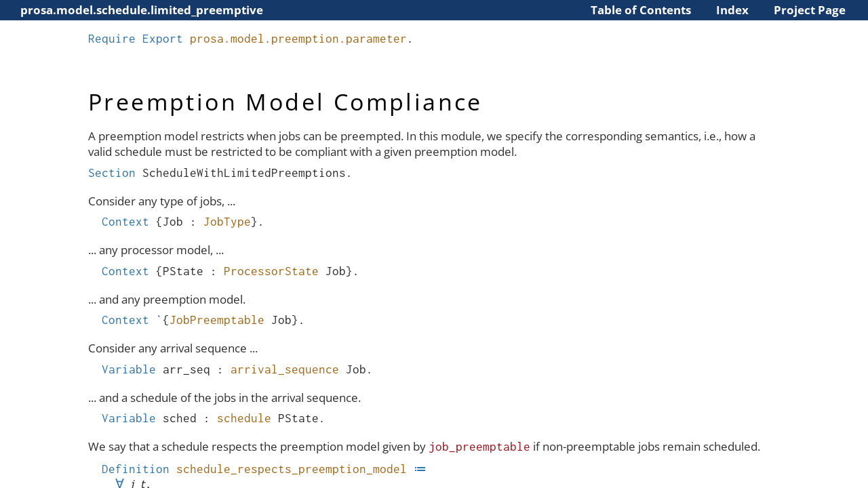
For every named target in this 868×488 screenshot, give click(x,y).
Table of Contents (641, 10)
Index (732, 10)
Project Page (810, 10)
